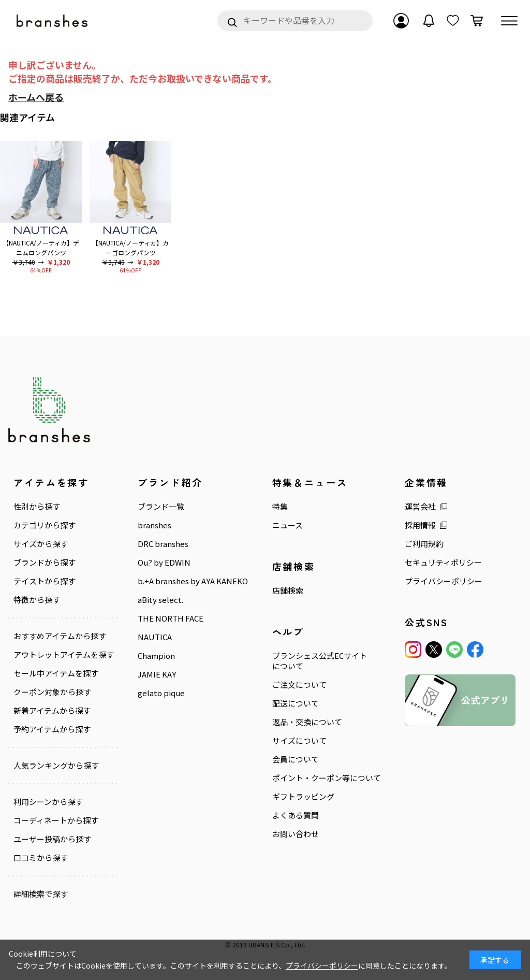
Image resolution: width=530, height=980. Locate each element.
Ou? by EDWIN (164, 563)
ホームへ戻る (36, 97)
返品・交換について (307, 722)
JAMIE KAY (157, 674)
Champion (156, 656)
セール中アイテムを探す (56, 673)
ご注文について (299, 685)
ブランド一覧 (161, 507)
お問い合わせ (296, 834)
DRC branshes (163, 544)
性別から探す (37, 507)
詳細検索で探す (41, 894)
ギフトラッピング (303, 797)
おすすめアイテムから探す (60, 636)
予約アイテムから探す (52, 729)
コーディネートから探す (56, 820)
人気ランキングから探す (56, 766)
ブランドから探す (45, 563)
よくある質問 (296, 815)
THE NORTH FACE (171, 618)
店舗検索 (288, 590)
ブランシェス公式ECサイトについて (320, 661)
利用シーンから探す (48, 802)
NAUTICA (155, 637)
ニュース (288, 525)
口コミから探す (41, 858)
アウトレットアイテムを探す (64, 655)
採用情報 (420, 525)
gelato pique (161, 693)
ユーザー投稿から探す (52, 839)
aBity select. (160, 600)
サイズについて (299, 741)
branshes (154, 525)
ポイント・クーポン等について (327, 778)
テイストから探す (45, 581)
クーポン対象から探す (52, 692)
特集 (280, 507)
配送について (296, 703)
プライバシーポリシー (444, 581)
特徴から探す (37, 600)
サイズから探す (41, 544)
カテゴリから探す (45, 525)
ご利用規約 (424, 544)
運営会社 (420, 507)
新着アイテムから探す (52, 711)
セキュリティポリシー (443, 563)
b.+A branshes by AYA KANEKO (193, 581)
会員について (296, 759)
